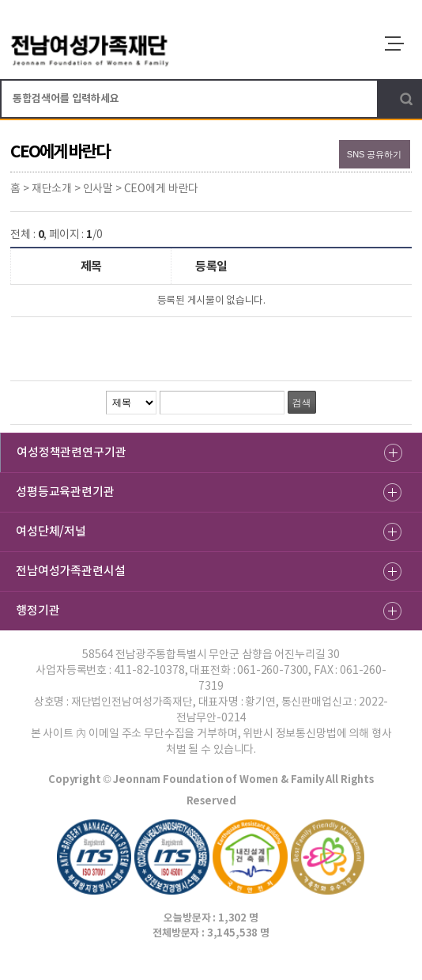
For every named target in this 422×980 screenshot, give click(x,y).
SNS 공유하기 (375, 154)
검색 (406, 99)
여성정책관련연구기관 (71, 452)
